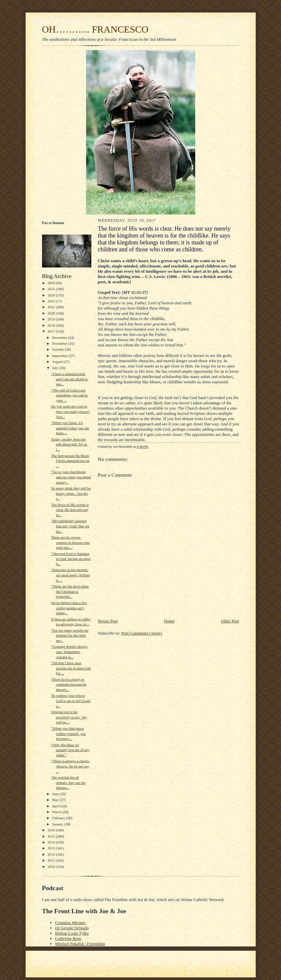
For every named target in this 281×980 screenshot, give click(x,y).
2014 (52, 842)
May (56, 800)
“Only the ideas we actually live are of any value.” (70, 750)
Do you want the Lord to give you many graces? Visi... (70, 411)
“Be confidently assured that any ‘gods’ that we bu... (70, 526)
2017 (52, 331)
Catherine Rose (68, 938)
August (58, 362)
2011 (52, 860)
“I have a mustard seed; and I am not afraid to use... (69, 379)
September (60, 356)
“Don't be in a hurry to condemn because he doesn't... (69, 684)
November (60, 343)
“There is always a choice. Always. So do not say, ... (70, 766)
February (59, 818)
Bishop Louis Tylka (72, 933)
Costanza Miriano (70, 923)
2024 (52, 295)
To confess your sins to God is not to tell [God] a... (71, 701)
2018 (52, 325)
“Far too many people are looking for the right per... (70, 635)
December (60, 338)
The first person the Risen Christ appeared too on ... (70, 461)
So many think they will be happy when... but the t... (71, 493)
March (57, 812)
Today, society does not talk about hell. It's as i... (69, 444)
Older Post (230, 621)
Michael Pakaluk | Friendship (80, 944)
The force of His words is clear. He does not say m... (70, 510)
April (56, 806)
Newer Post (108, 621)
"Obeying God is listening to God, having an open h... (71, 559)
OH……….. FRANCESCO (95, 29)
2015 (52, 836)
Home (169, 621)
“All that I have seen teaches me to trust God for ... (71, 668)
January (58, 824)
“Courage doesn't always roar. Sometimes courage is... (69, 652)
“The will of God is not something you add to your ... (69, 395)
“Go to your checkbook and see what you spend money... (71, 477)
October (58, 349)
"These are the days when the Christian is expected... (70, 591)
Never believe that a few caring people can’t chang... (69, 608)
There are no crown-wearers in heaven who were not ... (70, 542)
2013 (52, 848)
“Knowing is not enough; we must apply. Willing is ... (70, 575)
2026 (52, 283)
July (55, 368)
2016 (52, 830)
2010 (52, 867)
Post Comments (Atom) (142, 633)
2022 (52, 301)
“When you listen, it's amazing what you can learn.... (70, 428)
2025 (52, 289)
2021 (52, 307)
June (56, 794)
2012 (52, 854)
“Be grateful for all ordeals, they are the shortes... (68, 782)
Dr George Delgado (72, 928)
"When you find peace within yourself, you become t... (68, 733)
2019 (52, 319)
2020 (52, 313)
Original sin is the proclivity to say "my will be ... (69, 717)
